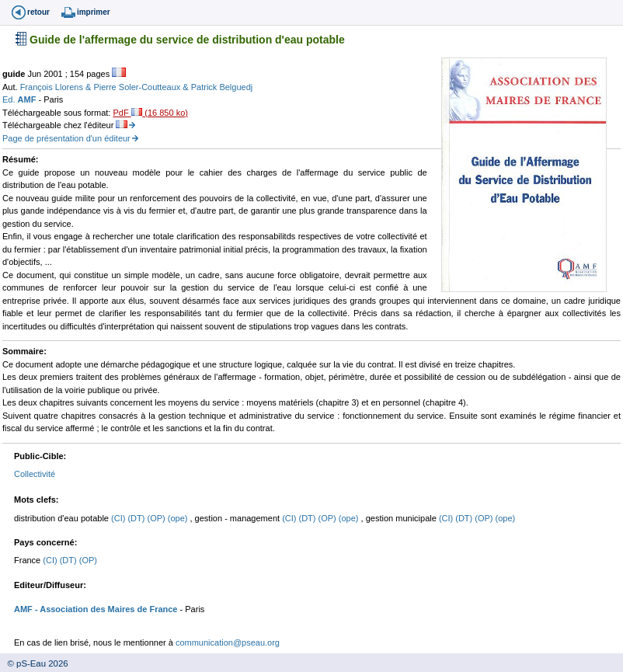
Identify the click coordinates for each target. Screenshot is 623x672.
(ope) (179, 518)
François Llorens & (57, 87)
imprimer (94, 12)
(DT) (137, 518)
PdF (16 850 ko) (150, 113)
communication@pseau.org (228, 642)
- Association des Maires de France (105, 609)
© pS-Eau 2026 (34, 663)
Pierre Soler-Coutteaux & (142, 87)
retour (38, 12)
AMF (28, 99)
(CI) (119, 518)
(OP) (157, 518)
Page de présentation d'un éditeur (66, 138)
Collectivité (35, 474)
